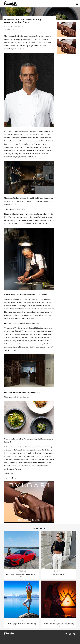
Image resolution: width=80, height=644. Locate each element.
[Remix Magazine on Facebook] (66, 634)
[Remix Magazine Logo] (11, 4)
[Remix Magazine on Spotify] (74, 634)
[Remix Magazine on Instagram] (70, 634)
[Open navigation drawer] (77, 4)
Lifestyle (8, 27)
